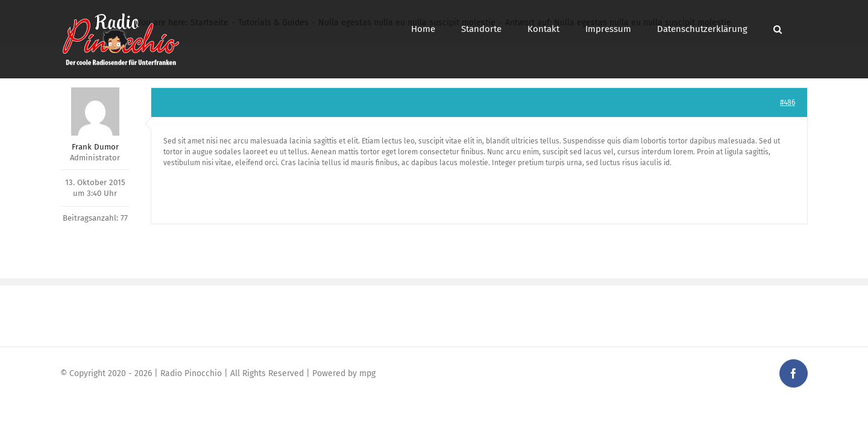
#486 (788, 102)
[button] (804, 29)
